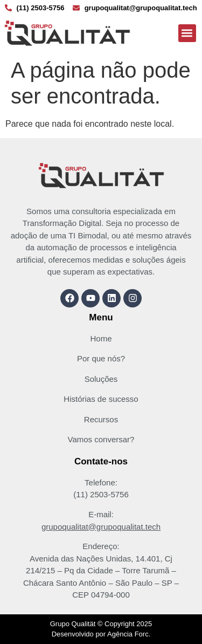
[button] (187, 33)
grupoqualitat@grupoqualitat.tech (101, 527)
